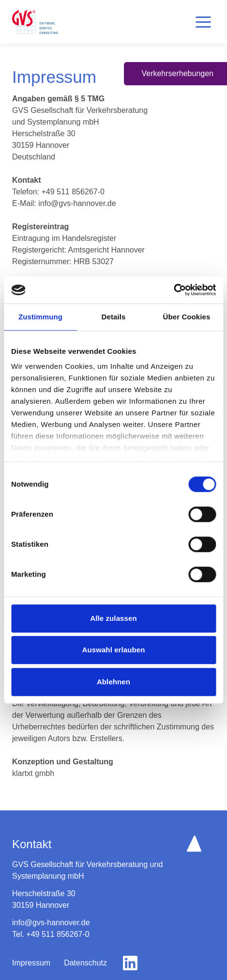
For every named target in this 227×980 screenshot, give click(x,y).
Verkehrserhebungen (177, 73)
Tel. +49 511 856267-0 (51, 934)
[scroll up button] (194, 843)
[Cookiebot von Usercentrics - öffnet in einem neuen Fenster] (174, 290)
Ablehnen (113, 682)
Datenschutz (85, 963)
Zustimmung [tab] (40, 317)
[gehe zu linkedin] (130, 963)
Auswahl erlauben (114, 650)
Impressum (31, 963)
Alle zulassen (113, 618)
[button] (203, 22)
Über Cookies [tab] (187, 317)
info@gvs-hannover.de (51, 923)
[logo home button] (35, 22)
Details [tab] (114, 317)
